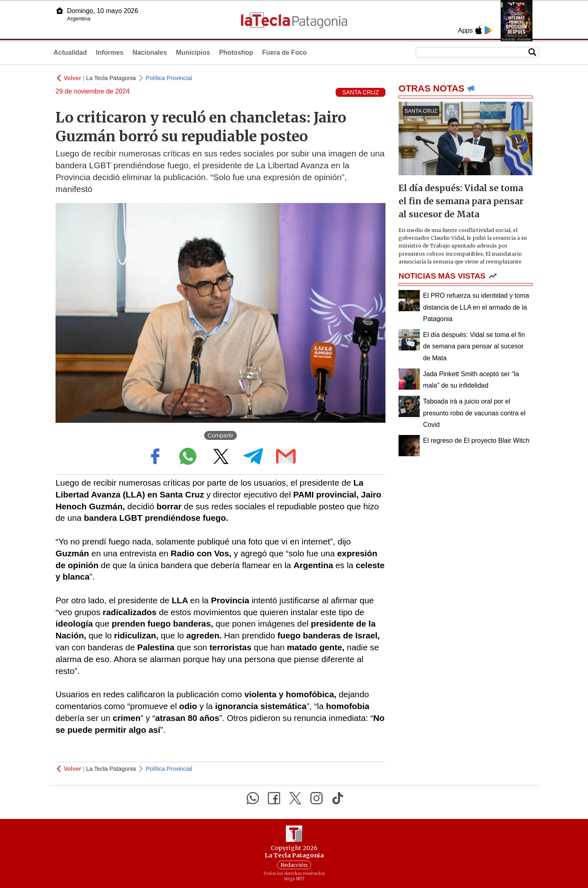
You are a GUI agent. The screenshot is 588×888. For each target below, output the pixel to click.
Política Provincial (169, 78)
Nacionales (149, 52)
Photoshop (236, 52)
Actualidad (70, 52)
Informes (110, 52)
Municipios (193, 52)
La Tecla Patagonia (111, 78)
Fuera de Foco (284, 52)
